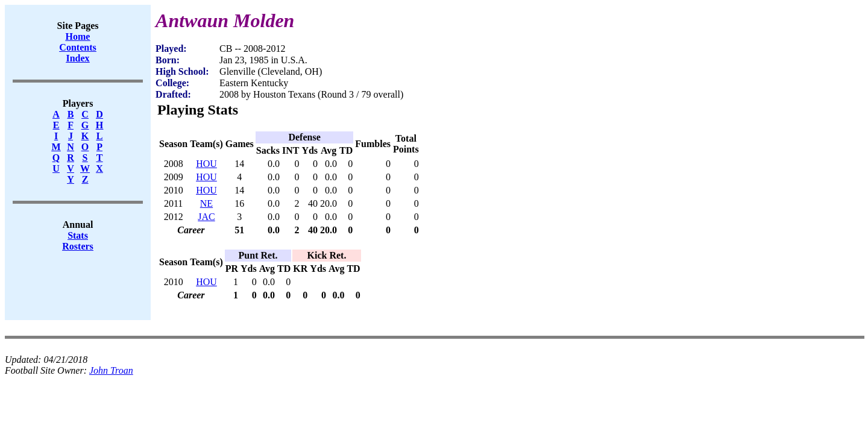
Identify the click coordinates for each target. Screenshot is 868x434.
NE (206, 203)
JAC (206, 217)
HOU (206, 164)
